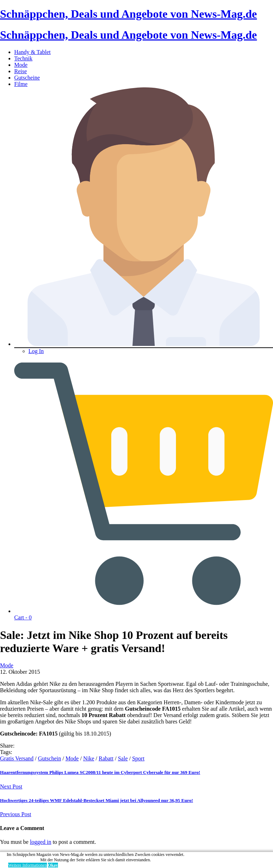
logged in (41, 842)
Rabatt (106, 758)
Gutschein (50, 758)
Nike (89, 758)
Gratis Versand (17, 758)
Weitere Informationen (28, 865)
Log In (36, 351)
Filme (21, 84)
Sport (138, 758)
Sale (123, 758)
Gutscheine (27, 78)
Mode (21, 65)
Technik (23, 58)
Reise (21, 71)
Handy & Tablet (33, 52)
